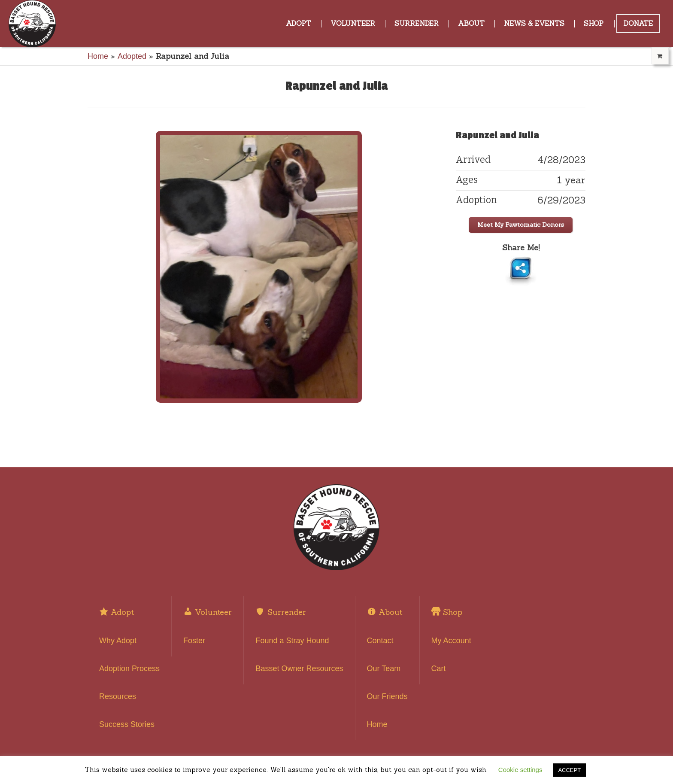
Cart (439, 669)
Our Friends (387, 696)
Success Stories (127, 724)
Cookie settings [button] (520, 770)
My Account (451, 641)
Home (98, 56)
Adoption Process (129, 669)
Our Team (384, 669)
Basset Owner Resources (299, 669)
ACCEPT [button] (569, 770)
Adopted (132, 56)
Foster (194, 641)
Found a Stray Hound (292, 641)
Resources (118, 696)
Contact (380, 641)
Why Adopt (118, 641)
